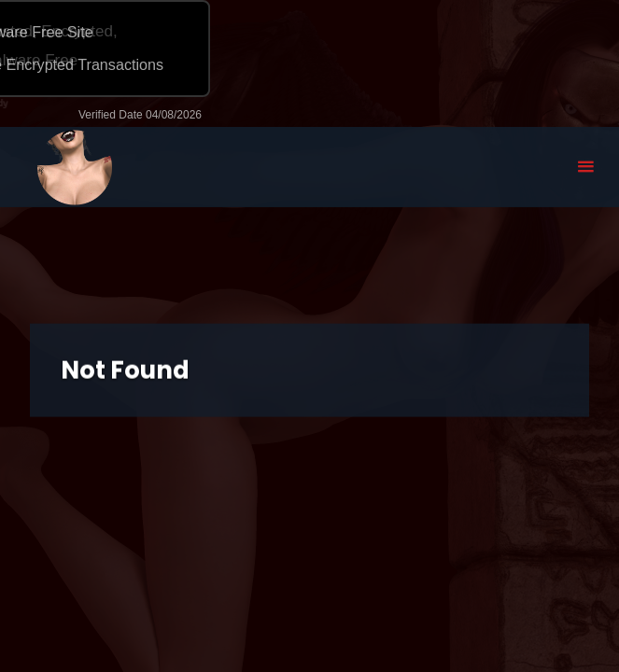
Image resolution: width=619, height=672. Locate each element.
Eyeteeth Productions (75, 168)
